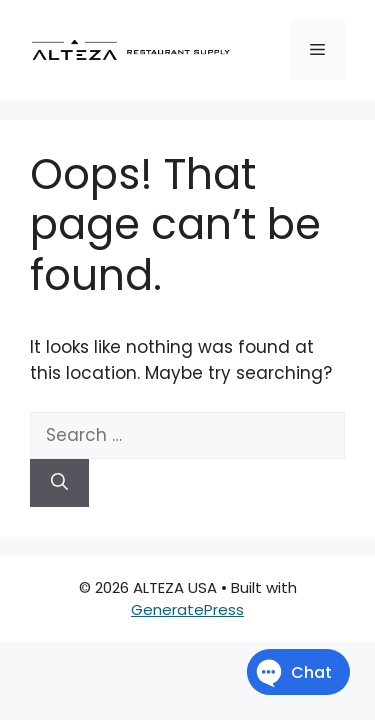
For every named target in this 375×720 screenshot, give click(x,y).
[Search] (59, 483)
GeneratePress (187, 609)
